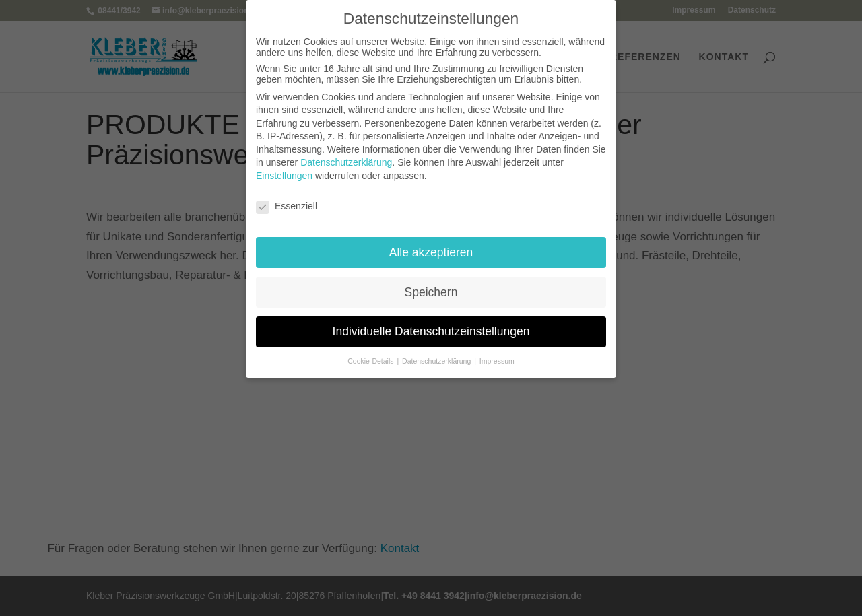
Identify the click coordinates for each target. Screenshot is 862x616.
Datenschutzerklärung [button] (437, 361)
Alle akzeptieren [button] (431, 252)
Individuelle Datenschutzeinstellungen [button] (431, 331)
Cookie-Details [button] (371, 361)
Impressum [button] (497, 361)
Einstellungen (284, 176)
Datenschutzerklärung (346, 162)
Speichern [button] (431, 292)
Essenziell (287, 206)
